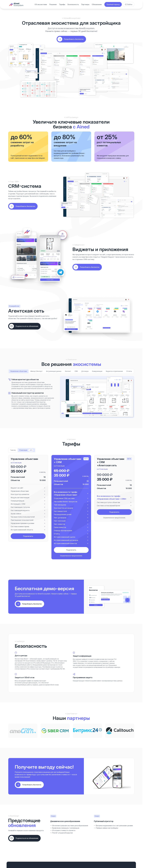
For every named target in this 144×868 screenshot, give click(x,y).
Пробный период (113, 4)
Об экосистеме (41, 4)
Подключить (28, 536)
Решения (53, 4)
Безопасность (73, 4)
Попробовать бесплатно (25, 206)
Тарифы (62, 4)
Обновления (97, 4)
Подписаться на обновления (27, 326)
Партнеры (85, 4)
